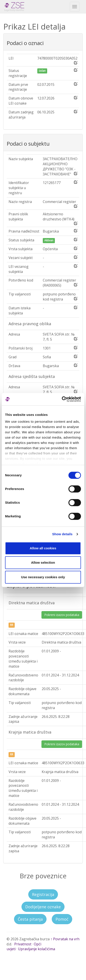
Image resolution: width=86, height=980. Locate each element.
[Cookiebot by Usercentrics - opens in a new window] (62, 399)
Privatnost (23, 944)
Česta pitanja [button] (30, 919)
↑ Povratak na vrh (65, 939)
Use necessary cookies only (43, 577)
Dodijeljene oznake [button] (43, 907)
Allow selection (43, 562)
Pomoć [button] (62, 919)
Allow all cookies (43, 548)
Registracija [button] (43, 894)
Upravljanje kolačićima (37, 949)
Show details (62, 534)
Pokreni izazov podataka (62, 615)
